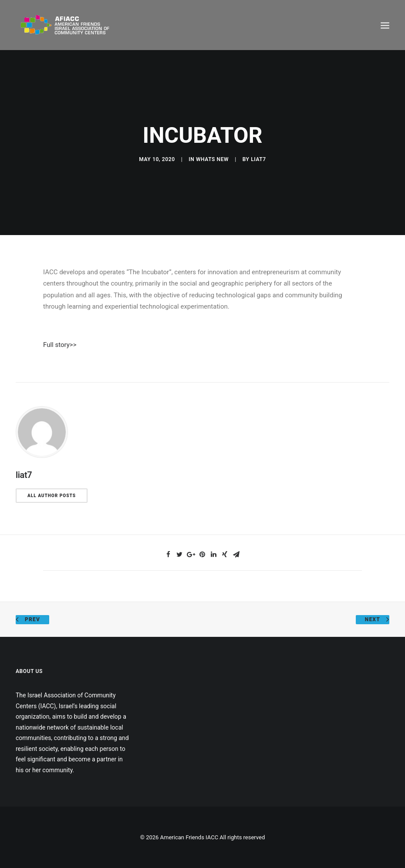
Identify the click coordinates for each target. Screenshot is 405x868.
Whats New (212, 159)
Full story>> (60, 345)
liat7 (258, 159)
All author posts (52, 496)
